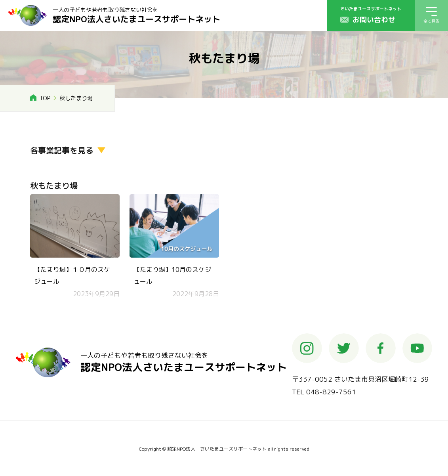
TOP (45, 98)
